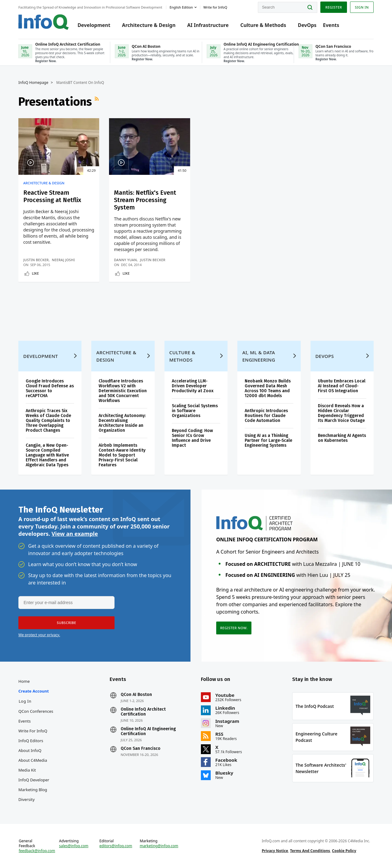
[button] (66, 623)
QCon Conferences (36, 711)
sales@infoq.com (74, 846)
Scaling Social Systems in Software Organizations (195, 411)
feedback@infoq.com (37, 851)
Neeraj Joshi (63, 260)
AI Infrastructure (208, 25)
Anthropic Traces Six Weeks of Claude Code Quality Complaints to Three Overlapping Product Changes (48, 421)
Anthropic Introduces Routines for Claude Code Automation (266, 416)
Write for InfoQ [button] (215, 7)
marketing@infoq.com (159, 846)
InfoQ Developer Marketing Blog (34, 785)
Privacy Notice (275, 851)
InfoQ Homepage (33, 83)
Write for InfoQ (33, 731)
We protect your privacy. (39, 635)
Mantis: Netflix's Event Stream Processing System (145, 200)
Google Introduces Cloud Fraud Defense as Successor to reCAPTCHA (50, 388)
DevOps (307, 25)
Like (35, 273)
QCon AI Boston (136, 695)
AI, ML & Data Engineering (259, 356)
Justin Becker (36, 260)
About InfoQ (30, 750)
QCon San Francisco (141, 749)
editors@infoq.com (116, 846)
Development (94, 25)
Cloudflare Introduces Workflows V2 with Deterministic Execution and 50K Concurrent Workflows (123, 391)
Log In (25, 701)
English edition (181, 7)
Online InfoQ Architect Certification (143, 712)
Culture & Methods (263, 25)
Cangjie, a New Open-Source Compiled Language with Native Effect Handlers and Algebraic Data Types (47, 455)
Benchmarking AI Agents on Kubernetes (342, 438)
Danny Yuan (125, 260)
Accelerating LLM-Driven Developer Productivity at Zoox (193, 386)
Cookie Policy (344, 851)
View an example (75, 534)
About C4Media (33, 760)
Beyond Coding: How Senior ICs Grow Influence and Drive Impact (192, 438)
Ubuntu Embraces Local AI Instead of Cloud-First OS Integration (342, 386)
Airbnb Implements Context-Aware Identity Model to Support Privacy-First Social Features (122, 455)
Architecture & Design (149, 25)
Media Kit (27, 770)
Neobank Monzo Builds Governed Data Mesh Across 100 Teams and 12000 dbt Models (268, 388)
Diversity (26, 799)
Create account (34, 691)
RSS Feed (97, 102)
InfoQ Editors (31, 741)
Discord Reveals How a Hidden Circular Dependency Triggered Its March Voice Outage (341, 413)
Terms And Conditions (310, 851)
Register (334, 7)
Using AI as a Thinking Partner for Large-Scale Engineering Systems (268, 440)
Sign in (362, 7)
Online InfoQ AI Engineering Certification (148, 731)
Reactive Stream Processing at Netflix (52, 196)
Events (331, 25)
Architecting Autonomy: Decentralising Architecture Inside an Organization (122, 423)
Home (24, 681)
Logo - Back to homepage (44, 22)
